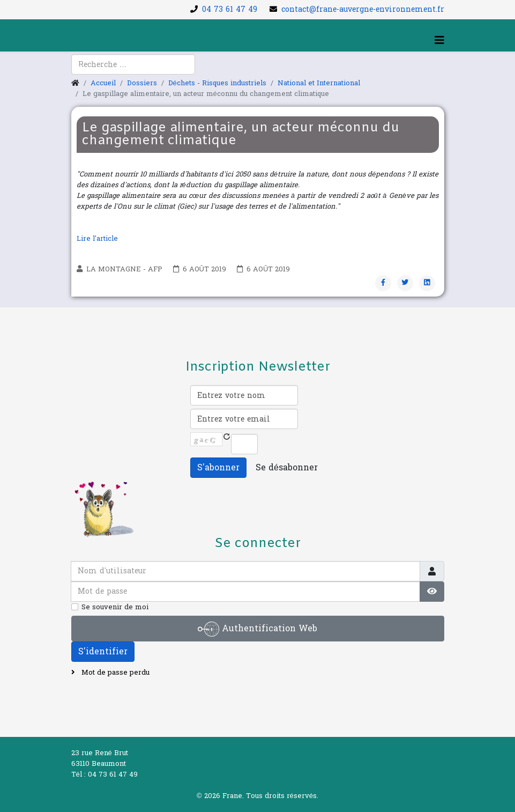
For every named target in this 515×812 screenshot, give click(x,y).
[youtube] (92, 70)
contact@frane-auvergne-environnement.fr (363, 9)
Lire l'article (98, 239)
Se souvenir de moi (115, 607)
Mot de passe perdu (114, 673)
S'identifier (103, 651)
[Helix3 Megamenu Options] (439, 41)
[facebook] (79, 70)
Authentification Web (257, 629)
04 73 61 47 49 (230, 9)
